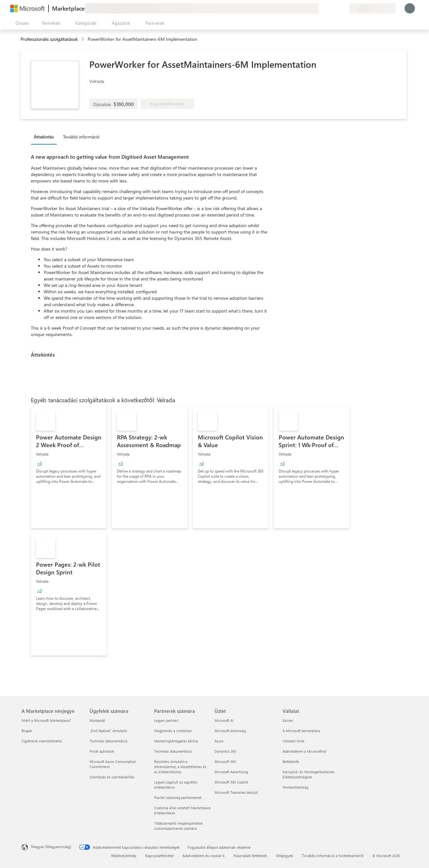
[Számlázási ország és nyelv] (372, 8)
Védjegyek (285, 855)
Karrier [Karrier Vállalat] (288, 720)
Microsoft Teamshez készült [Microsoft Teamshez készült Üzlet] (236, 792)
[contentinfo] (83, 39)
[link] (69, 467)
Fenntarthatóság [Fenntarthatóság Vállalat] (295, 787)
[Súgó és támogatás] (329, 8)
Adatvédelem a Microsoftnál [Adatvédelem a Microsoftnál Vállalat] (305, 751)
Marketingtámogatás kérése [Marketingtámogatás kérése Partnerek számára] (176, 741)
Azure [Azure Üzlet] (219, 741)
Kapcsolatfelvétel (159, 855)
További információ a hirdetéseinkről (333, 855)
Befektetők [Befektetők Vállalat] (291, 762)
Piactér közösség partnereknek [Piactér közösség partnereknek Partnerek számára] (178, 797)
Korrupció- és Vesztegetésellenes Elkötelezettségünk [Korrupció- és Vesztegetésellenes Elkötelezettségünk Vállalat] (309, 774)
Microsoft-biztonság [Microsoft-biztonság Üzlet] (230, 731)
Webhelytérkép (124, 855)
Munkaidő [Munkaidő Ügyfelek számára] (97, 720)
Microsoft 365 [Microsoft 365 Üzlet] (225, 762)
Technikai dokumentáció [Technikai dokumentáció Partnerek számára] (173, 751)
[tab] (45, 137)
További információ (81, 137)
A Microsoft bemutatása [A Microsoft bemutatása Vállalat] (301, 731)
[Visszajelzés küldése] (321, 8)
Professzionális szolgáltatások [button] (49, 39)
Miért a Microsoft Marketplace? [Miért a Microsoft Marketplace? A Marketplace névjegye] (46, 720)
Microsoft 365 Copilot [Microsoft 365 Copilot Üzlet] (231, 782)
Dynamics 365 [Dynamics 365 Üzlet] (225, 751)
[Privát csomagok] (344, 8)
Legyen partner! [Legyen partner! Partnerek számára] (166, 720)
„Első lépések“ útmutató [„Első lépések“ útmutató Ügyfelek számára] (108, 731)
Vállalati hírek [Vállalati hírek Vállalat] (293, 741)
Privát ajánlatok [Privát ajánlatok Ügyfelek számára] (102, 751)
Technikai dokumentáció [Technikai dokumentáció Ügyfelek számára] (108, 741)
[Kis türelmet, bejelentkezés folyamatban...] (410, 8)
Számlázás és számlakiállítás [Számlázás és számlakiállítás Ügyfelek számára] (112, 777)
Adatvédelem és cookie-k (204, 855)
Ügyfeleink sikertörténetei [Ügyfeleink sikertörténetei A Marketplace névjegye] (42, 741)
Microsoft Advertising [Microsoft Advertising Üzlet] (231, 772)
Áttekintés (44, 137)
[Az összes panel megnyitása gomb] (21, 23)
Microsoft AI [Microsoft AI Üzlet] (224, 720)
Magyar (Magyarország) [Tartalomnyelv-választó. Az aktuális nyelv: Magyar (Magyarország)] (51, 846)
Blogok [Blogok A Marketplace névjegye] (27, 731)
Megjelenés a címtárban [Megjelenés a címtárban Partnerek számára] (173, 731)
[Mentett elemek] (337, 8)
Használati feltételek (250, 855)
